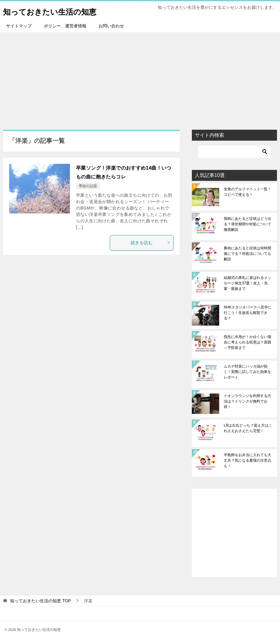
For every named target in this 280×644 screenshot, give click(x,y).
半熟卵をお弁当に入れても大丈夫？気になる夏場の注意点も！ (247, 460)
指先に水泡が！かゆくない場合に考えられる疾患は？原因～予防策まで (247, 342)
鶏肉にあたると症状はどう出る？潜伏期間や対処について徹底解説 (247, 224)
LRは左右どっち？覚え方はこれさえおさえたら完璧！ (248, 428)
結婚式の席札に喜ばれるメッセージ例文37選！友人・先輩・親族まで (247, 283)
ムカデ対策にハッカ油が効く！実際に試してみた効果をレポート (247, 372)
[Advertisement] (140, 78)
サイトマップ (19, 26)
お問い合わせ (111, 26)
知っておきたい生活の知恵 (59, 11)
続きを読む (150, 243)
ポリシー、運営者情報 (65, 26)
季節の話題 (88, 186)
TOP (40, 601)
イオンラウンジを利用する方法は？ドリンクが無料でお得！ (247, 401)
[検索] (234, 152)
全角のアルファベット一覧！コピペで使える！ (247, 192)
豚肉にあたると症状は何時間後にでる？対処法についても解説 (247, 254)
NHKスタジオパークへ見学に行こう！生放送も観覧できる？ (248, 313)
